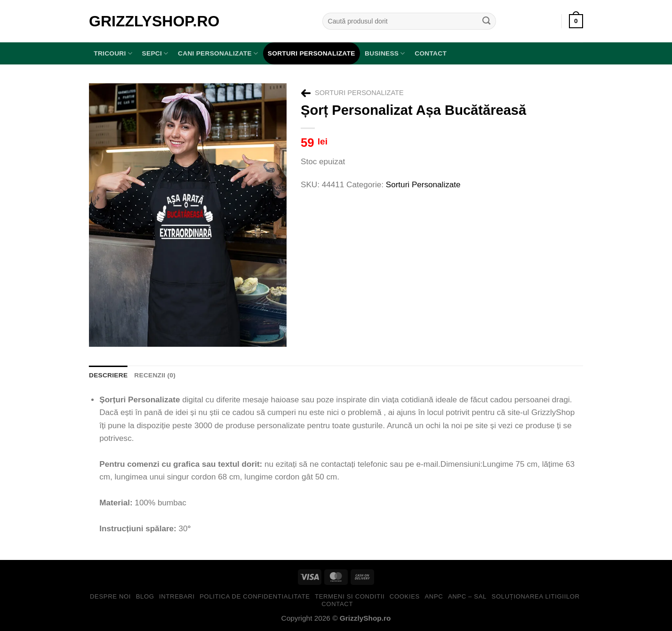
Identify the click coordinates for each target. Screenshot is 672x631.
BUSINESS (385, 53)
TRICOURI (113, 53)
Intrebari (177, 596)
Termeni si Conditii (350, 596)
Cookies (405, 596)
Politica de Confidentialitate (255, 596)
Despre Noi (110, 596)
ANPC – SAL (467, 596)
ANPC (434, 596)
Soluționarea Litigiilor (536, 596)
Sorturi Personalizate (312, 53)
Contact (431, 53)
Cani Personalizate (218, 53)
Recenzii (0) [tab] (155, 375)
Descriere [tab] (108, 375)
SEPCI (155, 53)
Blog (145, 596)
